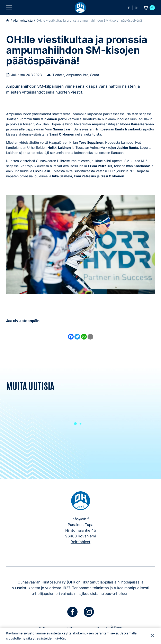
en (137, 8)
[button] (9, 8)
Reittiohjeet (80, 542)
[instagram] (89, 612)
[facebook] (72, 612)
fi (129, 8)
